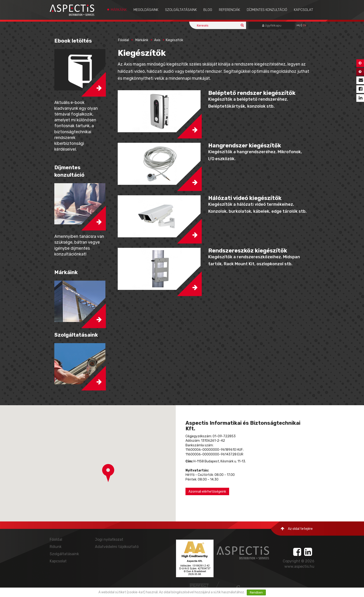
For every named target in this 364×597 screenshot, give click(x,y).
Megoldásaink (146, 10)
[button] (159, 111)
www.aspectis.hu (299, 566)
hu (299, 25)
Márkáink (119, 10)
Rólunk (56, 547)
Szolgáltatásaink (181, 10)
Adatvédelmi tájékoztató (117, 547)
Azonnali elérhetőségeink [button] (207, 492)
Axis (157, 40)
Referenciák (229, 10)
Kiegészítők (174, 40)
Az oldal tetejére (297, 529)
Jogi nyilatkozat (109, 539)
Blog (208, 10)
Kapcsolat (304, 10)
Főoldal (123, 40)
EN (304, 25)
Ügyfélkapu (272, 25)
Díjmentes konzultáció (267, 10)
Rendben (256, 592)
